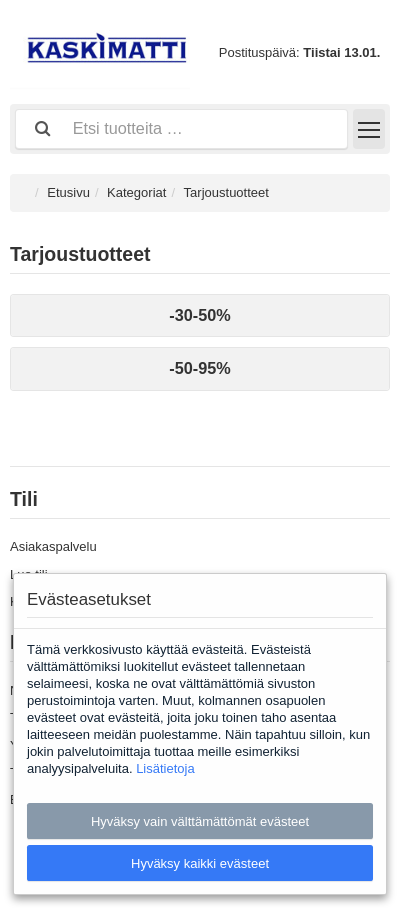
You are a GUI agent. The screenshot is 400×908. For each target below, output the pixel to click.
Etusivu (68, 192)
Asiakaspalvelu (53, 546)
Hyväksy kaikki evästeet (200, 863)
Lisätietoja (165, 768)
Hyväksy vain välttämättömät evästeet (200, 821)
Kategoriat (136, 192)
